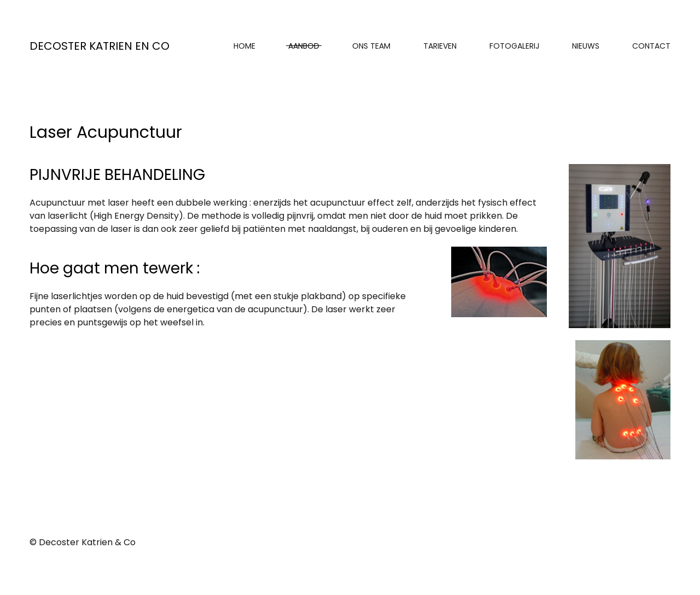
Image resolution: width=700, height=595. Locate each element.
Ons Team (371, 46)
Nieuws (586, 46)
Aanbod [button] (304, 46)
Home (244, 46)
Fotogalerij (514, 46)
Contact (651, 46)
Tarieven (440, 46)
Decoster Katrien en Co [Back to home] (100, 46)
